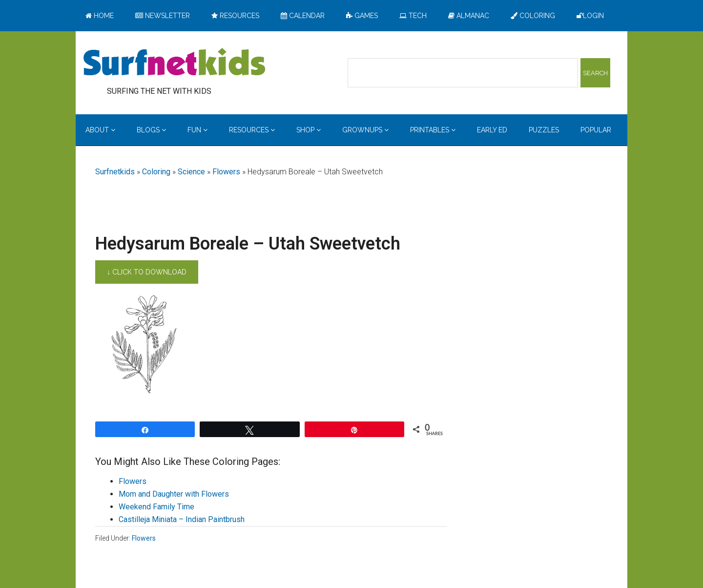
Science (191, 172)
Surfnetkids (115, 172)
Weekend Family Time (156, 507)
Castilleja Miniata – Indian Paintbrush (182, 519)
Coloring (156, 172)
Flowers (226, 172)
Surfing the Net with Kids (174, 63)
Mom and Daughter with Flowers (174, 494)
